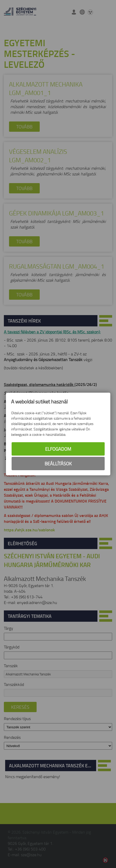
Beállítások (58, 464)
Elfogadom (58, 449)
